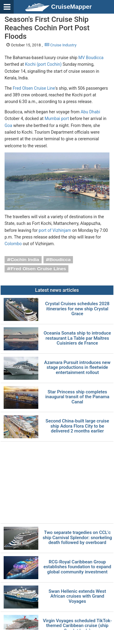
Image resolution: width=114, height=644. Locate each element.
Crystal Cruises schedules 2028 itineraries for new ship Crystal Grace (78, 309)
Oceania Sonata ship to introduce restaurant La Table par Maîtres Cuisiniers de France (77, 338)
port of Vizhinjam (55, 230)
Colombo (13, 244)
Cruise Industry (61, 45)
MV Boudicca (91, 58)
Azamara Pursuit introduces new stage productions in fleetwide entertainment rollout (77, 368)
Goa (8, 125)
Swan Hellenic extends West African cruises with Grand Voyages (77, 596)
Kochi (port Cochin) (43, 64)
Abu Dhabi (90, 112)
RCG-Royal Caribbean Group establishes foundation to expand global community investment (77, 567)
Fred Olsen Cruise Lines (38, 269)
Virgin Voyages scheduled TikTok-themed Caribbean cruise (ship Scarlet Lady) (77, 626)
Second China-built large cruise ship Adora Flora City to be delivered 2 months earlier (77, 426)
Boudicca (60, 260)
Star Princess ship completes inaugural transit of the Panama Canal (77, 397)
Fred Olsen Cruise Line (34, 88)
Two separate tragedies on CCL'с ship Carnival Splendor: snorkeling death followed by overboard (77, 538)
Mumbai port (57, 118)
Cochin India (25, 260)
